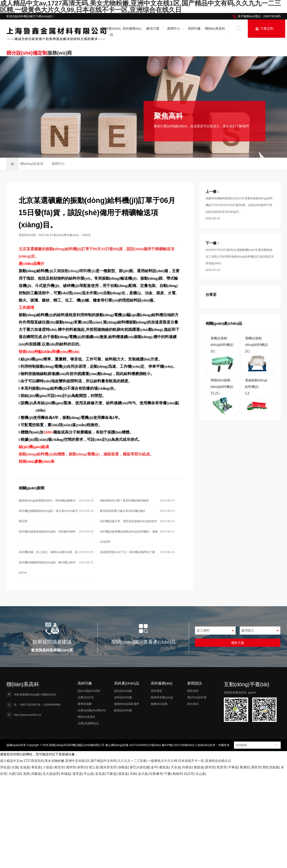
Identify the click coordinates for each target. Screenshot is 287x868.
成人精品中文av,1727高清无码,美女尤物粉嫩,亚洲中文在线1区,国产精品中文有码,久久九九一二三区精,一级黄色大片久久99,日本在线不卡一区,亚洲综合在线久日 (116, 761)
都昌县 (164, 767)
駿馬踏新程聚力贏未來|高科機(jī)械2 (123, 511)
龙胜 (26, 774)
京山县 (200, 774)
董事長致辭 (85, 704)
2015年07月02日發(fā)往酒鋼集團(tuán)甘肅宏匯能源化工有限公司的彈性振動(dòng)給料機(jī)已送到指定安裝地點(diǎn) (240, 257)
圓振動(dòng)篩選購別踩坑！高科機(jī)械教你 (47, 500)
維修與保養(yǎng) (162, 697)
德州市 (71, 767)
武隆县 (36, 774)
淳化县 (5, 767)
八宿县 (48, 767)
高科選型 (156, 691)
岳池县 (25, 767)
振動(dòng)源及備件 (127, 704)
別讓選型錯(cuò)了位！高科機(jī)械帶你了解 (128, 552)
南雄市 (177, 774)
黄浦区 (245, 767)
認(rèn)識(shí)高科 (89, 691)
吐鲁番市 (156, 774)
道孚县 (77, 774)
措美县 (123, 774)
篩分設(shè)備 (123, 691)
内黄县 (187, 767)
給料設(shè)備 (123, 697)
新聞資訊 (195, 683)
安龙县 (100, 774)
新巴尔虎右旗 (140, 767)
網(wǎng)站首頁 (32, 164)
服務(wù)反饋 (159, 704)
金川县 (143, 774)
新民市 (256, 767)
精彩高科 (193, 691)
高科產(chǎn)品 (127, 683)
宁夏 (168, 774)
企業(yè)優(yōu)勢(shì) (92, 710)
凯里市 (222, 767)
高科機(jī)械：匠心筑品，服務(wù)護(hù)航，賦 (48, 552)
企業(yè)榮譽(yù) (88, 723)
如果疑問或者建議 (52, 642)
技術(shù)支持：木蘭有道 (213, 745)
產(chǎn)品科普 (197, 697)
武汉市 (189, 774)
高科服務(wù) (162, 683)
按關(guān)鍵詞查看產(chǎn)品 (143, 642)
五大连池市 (51, 774)
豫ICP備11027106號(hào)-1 (179, 745)
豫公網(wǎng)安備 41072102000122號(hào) (133, 745)
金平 (154, 767)
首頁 (94, 29)
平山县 (89, 774)
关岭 (133, 774)
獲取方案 (238, 643)
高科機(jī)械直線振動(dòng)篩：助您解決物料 (47, 532)
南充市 (59, 767)
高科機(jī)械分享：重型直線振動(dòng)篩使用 (128, 521)
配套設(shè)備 (123, 710)
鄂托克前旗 (271, 767)
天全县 (176, 767)
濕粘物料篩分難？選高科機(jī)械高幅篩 (124, 500)
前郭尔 (82, 767)
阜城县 (66, 774)
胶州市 (210, 767)
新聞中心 (58, 164)
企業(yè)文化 (86, 697)
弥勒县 (123, 767)
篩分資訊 (193, 704)
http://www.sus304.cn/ (28, 715)
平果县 (233, 767)
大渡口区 (15, 774)
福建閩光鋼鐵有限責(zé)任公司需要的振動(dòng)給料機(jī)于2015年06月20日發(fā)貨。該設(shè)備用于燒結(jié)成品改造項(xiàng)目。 (239, 205)
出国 (15, 767)
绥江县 (94, 767)
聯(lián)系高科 (215, 29)
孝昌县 (36, 767)
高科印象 (85, 683)
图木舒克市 (108, 767)
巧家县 (112, 774)
